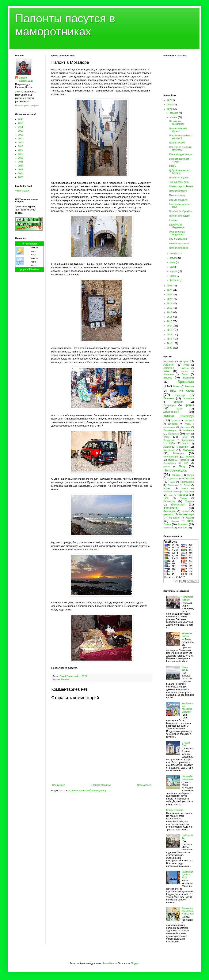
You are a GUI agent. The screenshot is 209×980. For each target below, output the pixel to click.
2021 (21, 162)
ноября (174, 117)
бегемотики (169, 374)
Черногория (174, 518)
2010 (21, 123)
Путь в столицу (177, 195)
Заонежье (189, 421)
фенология (178, 505)
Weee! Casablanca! (179, 244)
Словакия (189, 492)
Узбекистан (169, 501)
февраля (175, 280)
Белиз (185, 374)
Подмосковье (173, 479)
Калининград (170, 430)
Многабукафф (171, 457)
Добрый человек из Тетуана (179, 172)
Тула (166, 498)
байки (166, 371)
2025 (21, 177)
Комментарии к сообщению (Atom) (88, 791)
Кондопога (169, 440)
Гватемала (188, 399)
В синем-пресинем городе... (179, 160)
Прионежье (173, 485)
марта (173, 276)
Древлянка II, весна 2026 (188, 875)
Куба (172, 443)
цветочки (168, 514)
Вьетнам (169, 398)
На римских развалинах (177, 123)
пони (172, 482)
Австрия (184, 361)
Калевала (185, 427)
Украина (189, 501)
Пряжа (187, 485)
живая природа (179, 416)
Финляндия (169, 511)
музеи (171, 460)
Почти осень (185, 669)
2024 (21, 173)
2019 (21, 158)
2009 (21, 119)
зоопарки (173, 424)
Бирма (167, 378)
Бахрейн (184, 371)
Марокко (65, 679)
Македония (182, 447)
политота (188, 478)
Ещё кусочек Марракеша (177, 226)
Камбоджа (188, 430)
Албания (169, 365)
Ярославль (169, 528)
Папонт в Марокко (179, 248)
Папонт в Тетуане (178, 178)
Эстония (183, 524)
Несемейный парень (187, 778)
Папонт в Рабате (178, 191)
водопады (180, 395)
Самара (184, 488)
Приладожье (187, 482)
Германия (178, 402)
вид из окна (182, 390)
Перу (182, 466)
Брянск (177, 386)
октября (174, 254)
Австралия (168, 361)
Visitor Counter (23, 191)
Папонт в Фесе (177, 143)
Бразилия (186, 382)
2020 (170, 299)
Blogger (135, 963)
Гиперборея (170, 405)
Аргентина (169, 368)
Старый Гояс (186, 744)
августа (174, 258)
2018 (21, 154)
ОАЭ (186, 463)
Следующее (59, 785)
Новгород (184, 460)
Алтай (186, 365)
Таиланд (182, 495)
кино (166, 437)
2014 (21, 139)
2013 (21, 135)
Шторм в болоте (175, 810)
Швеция (175, 521)
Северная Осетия (171, 492)
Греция (189, 405)
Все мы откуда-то (178, 200)
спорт (171, 495)
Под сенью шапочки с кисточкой (180, 137)
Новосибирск (170, 463)
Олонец (167, 467)
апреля (174, 271)
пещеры (176, 475)
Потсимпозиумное (188, 598)
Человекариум (186, 514)
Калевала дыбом (187, 635)
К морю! (173, 220)
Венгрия (189, 386)
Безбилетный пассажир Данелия (187, 708)
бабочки (185, 368)
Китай (185, 437)
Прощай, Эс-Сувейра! (181, 211)
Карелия (174, 434)
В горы (173, 166)
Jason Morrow (110, 963)
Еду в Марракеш (178, 239)
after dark (182, 528)
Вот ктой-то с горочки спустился (180, 148)
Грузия (179, 409)
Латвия (167, 447)
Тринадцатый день (179, 182)
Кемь (188, 434)
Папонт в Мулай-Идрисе (178, 130)
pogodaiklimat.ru (30, 269)
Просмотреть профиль (27, 106)
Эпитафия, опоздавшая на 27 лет (188, 911)
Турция (183, 498)
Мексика (179, 453)
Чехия (190, 518)
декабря (174, 113)
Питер (191, 475)
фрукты (186, 511)
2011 (21, 127)
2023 (21, 170)
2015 (21, 143)
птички (167, 488)
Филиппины (171, 508)
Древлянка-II (171, 412)
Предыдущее (144, 785)
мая (172, 267)
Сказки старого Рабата (181, 186)
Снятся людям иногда (181, 154)
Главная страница (101, 785)
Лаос (186, 444)
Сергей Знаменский (26, 79)
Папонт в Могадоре (179, 216)
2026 (170, 100)
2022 (21, 166)
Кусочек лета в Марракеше (177, 233)
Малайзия (169, 450)
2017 (21, 150)
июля (173, 262)
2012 (21, 131)
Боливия (188, 378)
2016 (21, 146)
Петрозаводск (30, 244)
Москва (190, 457)
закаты (175, 421)
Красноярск (188, 440)
